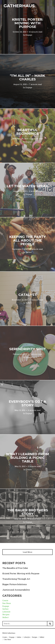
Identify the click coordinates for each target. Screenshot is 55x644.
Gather (29, 252)
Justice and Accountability (16, 590)
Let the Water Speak (27, 186)
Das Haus (7, 603)
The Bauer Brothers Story (28, 512)
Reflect (29, 303)
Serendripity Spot (28, 349)
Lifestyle (6, 612)
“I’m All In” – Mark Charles (27, 77)
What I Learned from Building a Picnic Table (27, 458)
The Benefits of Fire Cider (15, 568)
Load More (27, 552)
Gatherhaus (19, 6)
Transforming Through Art (16, 579)
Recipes (6, 614)
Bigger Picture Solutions (15, 584)
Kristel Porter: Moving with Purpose (27, 23)
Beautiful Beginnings (27, 132)
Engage (29, 35)
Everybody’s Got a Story (27, 403)
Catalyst (28, 295)
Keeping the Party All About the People (27, 240)
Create (29, 469)
